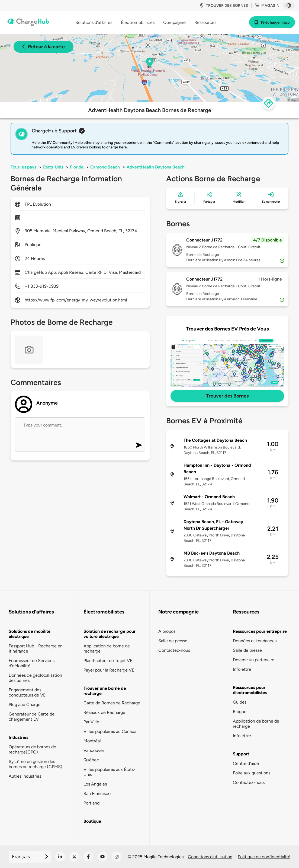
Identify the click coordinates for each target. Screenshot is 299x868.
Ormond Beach (105, 167)
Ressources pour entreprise (260, 631)
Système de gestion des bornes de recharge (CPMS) (36, 764)
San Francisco (97, 794)
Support (241, 754)
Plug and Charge (25, 705)
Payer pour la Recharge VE (109, 670)
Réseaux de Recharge (104, 712)
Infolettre (242, 669)
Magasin (267, 6)
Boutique (92, 821)
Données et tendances (255, 641)
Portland (91, 803)
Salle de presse (173, 641)
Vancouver (94, 750)
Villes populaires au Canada (110, 731)
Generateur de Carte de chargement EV (32, 717)
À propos (167, 631)
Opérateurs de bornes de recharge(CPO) (32, 749)
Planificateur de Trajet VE (108, 661)
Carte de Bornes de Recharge (112, 703)
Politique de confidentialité (264, 857)
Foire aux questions (252, 773)
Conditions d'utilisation (210, 857)
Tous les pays (23, 167)
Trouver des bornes (224, 6)
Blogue (240, 712)
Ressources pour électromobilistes (250, 690)
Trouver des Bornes (227, 396)
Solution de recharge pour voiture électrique (110, 634)
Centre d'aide (246, 763)
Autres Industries (25, 776)
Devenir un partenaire (254, 660)
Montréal (92, 741)
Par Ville (91, 722)
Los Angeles (95, 784)
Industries (18, 737)
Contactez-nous (174, 650)
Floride (77, 167)
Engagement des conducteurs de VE (27, 692)
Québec (91, 760)
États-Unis (53, 167)
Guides (240, 702)
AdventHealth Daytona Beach (156, 167)
